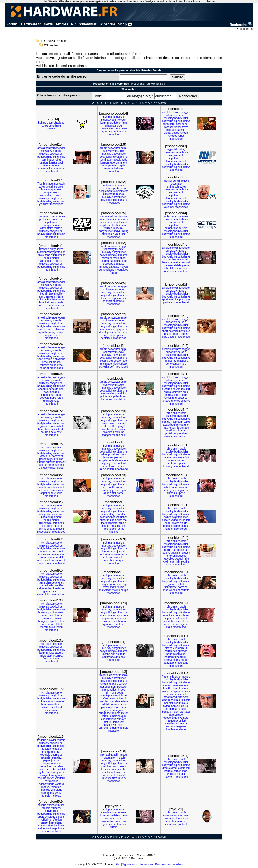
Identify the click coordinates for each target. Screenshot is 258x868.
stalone (114, 532)
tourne (59, 459)
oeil (111, 361)
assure (182, 130)
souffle (59, 586)
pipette (183, 395)
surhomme (105, 728)
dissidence (116, 701)
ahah (106, 493)
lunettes (173, 136)
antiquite (114, 267)
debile (178, 265)
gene (169, 364)
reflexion (108, 557)
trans (110, 772)
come (54, 168)
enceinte (170, 398)
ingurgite (121, 426)
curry (53, 249)
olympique (58, 332)
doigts (119, 520)
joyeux (114, 490)
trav (115, 778)
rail (188, 768)
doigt (123, 394)
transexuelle (109, 775)
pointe (104, 396)
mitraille (58, 294)
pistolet (112, 166)
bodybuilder (181, 118)
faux (42, 302)
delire (166, 490)
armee (50, 297)
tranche (114, 261)
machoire (169, 271)
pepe (178, 691)
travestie (107, 778)
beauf (123, 704)
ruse (124, 361)
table (124, 423)
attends (43, 826)
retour (47, 166)
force (116, 722)
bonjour (105, 584)
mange (104, 423)
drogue (166, 389)
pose (45, 362)
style (60, 365)
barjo (179, 490)
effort (186, 457)
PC (74, 24)
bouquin (120, 560)
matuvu (108, 722)
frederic (104, 675)
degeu (55, 392)
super (185, 124)
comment (121, 163)
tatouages (169, 466)
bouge (124, 590)
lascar (165, 691)
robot (181, 136)
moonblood (113, 134)
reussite (45, 365)
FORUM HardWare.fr (54, 41)
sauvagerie (170, 663)
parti (43, 624)
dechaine (183, 663)
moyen (124, 267)
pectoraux (120, 298)
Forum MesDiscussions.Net (119, 855)
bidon (61, 523)
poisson (184, 428)
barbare (114, 258)
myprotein (172, 150)
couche (116, 332)
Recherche (241, 25)
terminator (169, 124)
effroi (104, 621)
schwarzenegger (180, 112)
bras (165, 337)
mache (106, 429)
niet (58, 659)
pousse (167, 457)
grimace (48, 401)
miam (108, 126)
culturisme (55, 126)
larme (172, 818)
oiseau (173, 590)
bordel (42, 429)
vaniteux (106, 716)
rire (166, 361)
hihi (178, 562)
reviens (55, 166)
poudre (169, 771)
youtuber (44, 204)
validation (122, 517)
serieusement (56, 465)
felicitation (171, 130)
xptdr (113, 493)
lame (111, 270)
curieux (123, 364)
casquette (184, 590)
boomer (114, 704)
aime (104, 772)
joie (184, 364)
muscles (108, 725)
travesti (121, 775)
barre (48, 332)
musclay (106, 120)
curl (113, 654)
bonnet (121, 301)
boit (55, 523)
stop (49, 656)
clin (48, 429)
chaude (50, 583)
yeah (106, 466)
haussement (58, 560)
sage (54, 828)
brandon (44, 249)
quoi (113, 163)
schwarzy (171, 115)
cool (179, 124)
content (113, 131)
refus (60, 398)
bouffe (112, 426)
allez (61, 621)
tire (51, 294)
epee (123, 258)
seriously (44, 468)
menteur (121, 707)
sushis (175, 428)
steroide (117, 126)
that (125, 520)
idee (123, 514)
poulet (114, 429)
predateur (115, 123)
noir (44, 831)
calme (41, 588)
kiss (104, 769)
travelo (122, 778)
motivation (105, 590)
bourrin (105, 123)
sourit (169, 565)
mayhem (169, 777)
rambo (120, 529)
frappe (114, 273)
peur (126, 615)
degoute (54, 389)
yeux (123, 120)
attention (112, 364)
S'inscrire (107, 24)
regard (105, 131)
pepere (52, 493)
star (53, 490)
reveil (106, 587)
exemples (57, 755)
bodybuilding (170, 121)
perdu (111, 621)
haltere (42, 123)
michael (167, 181)
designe (115, 394)
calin (123, 769)
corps (45, 126)
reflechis (46, 820)
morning (122, 584)
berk (62, 389)
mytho (112, 707)
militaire (59, 297)
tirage (168, 334)
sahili (113, 216)
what (105, 166)
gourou (108, 710)
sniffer (177, 771)
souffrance (171, 587)
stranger (52, 805)
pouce (176, 133)
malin (103, 364)
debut (59, 624)
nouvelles (108, 560)
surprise (108, 168)
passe (43, 459)
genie (165, 615)
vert (60, 707)
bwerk (47, 392)
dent (186, 268)
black (61, 828)
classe (57, 362)
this (118, 396)
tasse (42, 583)
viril (115, 725)
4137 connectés (243, 29)
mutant (58, 526)
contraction (109, 301)
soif (43, 526)
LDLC (117, 864)
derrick (186, 691)
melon (125, 713)
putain (114, 827)
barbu (113, 551)
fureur (184, 657)
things (61, 805)
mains (111, 520)
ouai (48, 563)
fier (50, 362)
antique (104, 267)
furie (177, 657)
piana (111, 117)
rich (105, 117)
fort (122, 722)
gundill (177, 181)
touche (184, 526)
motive (116, 590)
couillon (45, 432)
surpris (121, 166)
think (51, 823)
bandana (177, 457)
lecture (104, 554)
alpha (121, 725)
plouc (104, 707)
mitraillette (51, 299)
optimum (43, 216)
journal (121, 551)
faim (124, 123)
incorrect (58, 656)
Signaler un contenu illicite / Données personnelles (152, 864)
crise (186, 490)
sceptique (106, 696)
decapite (119, 264)
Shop (125, 24)
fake (126, 701)
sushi (176, 431)
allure (53, 365)
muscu (122, 131)
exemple (45, 755)
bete (165, 262)
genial (168, 133)
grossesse (181, 398)
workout (172, 774)
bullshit (105, 704)
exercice (173, 299)
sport (50, 123)
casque (178, 268)
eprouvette (172, 395)
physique (59, 123)
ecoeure (43, 389)
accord (104, 517)
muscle (51, 129)
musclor (44, 368)
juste (60, 302)
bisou (115, 766)
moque (43, 557)
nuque (175, 334)
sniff (183, 768)
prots (179, 152)
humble (124, 728)
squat (41, 332)
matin (113, 587)
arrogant (118, 710)
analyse (176, 389)
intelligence (182, 624)
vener (178, 694)
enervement (180, 660)
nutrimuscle (110, 185)
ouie (112, 624)
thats (104, 523)
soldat (41, 299)
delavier (114, 675)
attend (58, 823)
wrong (62, 299)
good (113, 584)
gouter (47, 591)
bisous (123, 766)
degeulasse (47, 395)
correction (58, 305)
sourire (116, 120)
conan (105, 258)
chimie (168, 392)
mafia (185, 688)
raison (53, 302)
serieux (43, 465)
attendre (52, 826)
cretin (171, 262)
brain (169, 627)
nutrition (53, 216)
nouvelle (119, 557)
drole (186, 815)
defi (112, 367)
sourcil (46, 560)
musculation (107, 129)
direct (166, 526)
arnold (166, 112)
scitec (167, 216)
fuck (171, 615)
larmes (180, 818)
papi (172, 691)
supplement (176, 155)
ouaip (111, 396)
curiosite (104, 367)
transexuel (120, 772)
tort (47, 302)
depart (50, 624)
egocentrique (109, 719)
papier (58, 749)
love (109, 769)
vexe (56, 401)
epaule (172, 337)
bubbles (119, 168)
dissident (104, 701)
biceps (184, 334)
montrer (56, 752)
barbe (120, 493)
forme (112, 466)
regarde (46, 758)
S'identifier (88, 24)
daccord (168, 127)
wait (49, 828)
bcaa (185, 152)
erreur (48, 305)
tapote (169, 529)
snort (184, 771)
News (48, 24)
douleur (119, 624)
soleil (61, 487)
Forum (12, 24)
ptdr (187, 818)
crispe (117, 361)
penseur (122, 687)
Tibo (40, 184)
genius (179, 615)
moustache (47, 749)
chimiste (177, 392)
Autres (162, 103)
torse (104, 298)
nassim (105, 216)
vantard (122, 719)
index (109, 399)
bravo (185, 127)
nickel (177, 127)
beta (53, 432)
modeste (114, 731)
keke (59, 493)
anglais (60, 583)
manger (107, 435)
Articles (62, 24)
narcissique (119, 716)
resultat (185, 389)
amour (116, 769)
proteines (169, 152)
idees (185, 621)
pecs (111, 298)
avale (104, 426)
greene (42, 805)
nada (52, 659)
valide (112, 517)
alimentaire (171, 161)
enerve (169, 660)
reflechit (168, 268)
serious (50, 701)
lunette (184, 133)
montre (105, 394)
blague (123, 490)
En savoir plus (192, 1)
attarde (180, 262)
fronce (55, 710)
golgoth (60, 817)
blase (61, 826)
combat (103, 270)
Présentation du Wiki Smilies (148, 84)
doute (120, 693)
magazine (48, 763)
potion (49, 526)
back (61, 163)
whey (182, 150)
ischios (56, 335)
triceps (47, 335)
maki (169, 431)
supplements (176, 158)
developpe (105, 332)
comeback (45, 168)
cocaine (185, 401)
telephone (45, 490)
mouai (41, 563)
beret (54, 707)
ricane (61, 554)
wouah (184, 618)
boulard (116, 713)
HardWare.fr (31, 24)
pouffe (111, 487)
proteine (119, 432)
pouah (58, 395)
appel (43, 493)
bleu (185, 392)
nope (53, 398)
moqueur (53, 557)
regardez (56, 758)
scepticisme (120, 696)
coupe (123, 261)
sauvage (180, 654)
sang (42, 297)
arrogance (105, 713)
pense (186, 265)
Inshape (48, 184)
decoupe (108, 264)
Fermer (211, 1)
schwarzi (113, 523)
